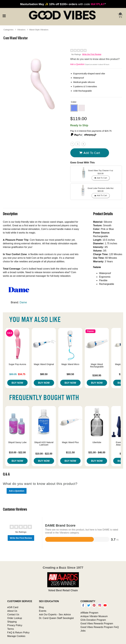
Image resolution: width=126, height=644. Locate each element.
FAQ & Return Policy (18, 632)
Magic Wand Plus (70, 442)
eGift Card (13, 607)
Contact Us (13, 614)
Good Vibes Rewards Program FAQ (100, 627)
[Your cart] (120, 16)
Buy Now (17, 383)
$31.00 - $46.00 (97, 452)
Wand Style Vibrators (39, 30)
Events (43, 611)
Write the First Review (92, 54)
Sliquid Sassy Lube (17, 442)
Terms (11, 629)
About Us (12, 611)
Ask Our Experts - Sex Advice (55, 614)
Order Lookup (15, 618)
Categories (8, 30)
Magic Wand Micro (70, 364)
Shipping (12, 622)
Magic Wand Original (44, 364)
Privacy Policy (15, 625)
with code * (63, 4)
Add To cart (90, 153)
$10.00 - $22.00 (17, 452)
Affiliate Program (89, 613)
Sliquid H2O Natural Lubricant (44, 444)
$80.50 (44, 374)
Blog (41, 607)
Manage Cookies (16, 636)
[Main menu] (4, 15)
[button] (74, 108)
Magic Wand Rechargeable (97, 365)
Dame (23, 302)
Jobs (83, 631)
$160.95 (97, 375)
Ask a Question (77, 64)
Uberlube (97, 442)
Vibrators (21, 30)
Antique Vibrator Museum (94, 616)
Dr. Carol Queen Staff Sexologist (56, 618)
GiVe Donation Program (93, 620)
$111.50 (70, 452)
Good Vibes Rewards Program (97, 623)
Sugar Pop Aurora (17, 364)
